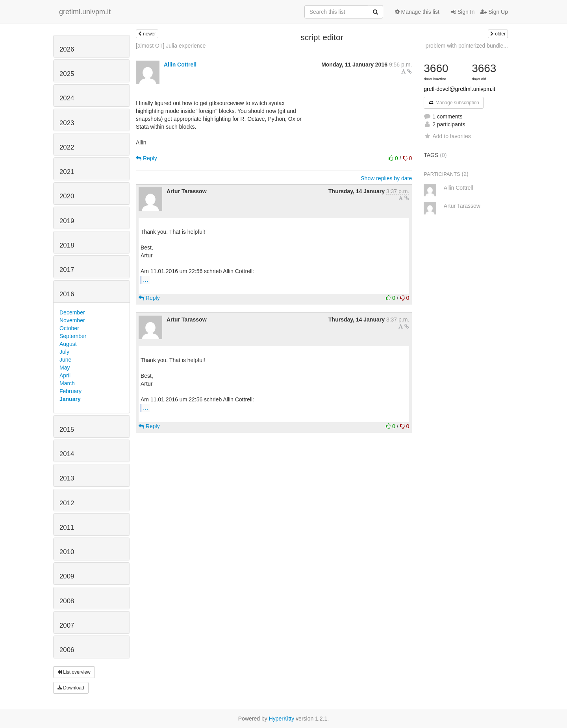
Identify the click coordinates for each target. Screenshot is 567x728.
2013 (67, 478)
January (70, 399)
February (70, 391)
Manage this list (417, 12)
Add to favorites (447, 136)
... (145, 279)
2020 (67, 196)
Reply (146, 158)
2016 (67, 294)
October (69, 328)
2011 (67, 528)
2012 (67, 503)
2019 (67, 221)
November (72, 320)
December (72, 312)
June (65, 360)
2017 (67, 270)
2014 (67, 454)
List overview (74, 672)
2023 (67, 123)
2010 (67, 552)
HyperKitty (282, 719)
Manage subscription (454, 103)
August (68, 344)
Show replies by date (386, 178)
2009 (67, 576)
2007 (67, 625)
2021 (67, 172)
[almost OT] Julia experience (171, 46)
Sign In (463, 12)
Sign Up (494, 12)
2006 (67, 650)
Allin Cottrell (180, 65)
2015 (67, 430)
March (67, 383)
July (64, 352)
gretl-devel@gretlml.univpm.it (460, 89)
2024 (67, 98)
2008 (67, 601)
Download (71, 688)
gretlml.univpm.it (85, 12)
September (73, 336)
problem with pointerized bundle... (467, 46)
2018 (67, 245)
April (65, 375)
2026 (67, 49)
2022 (67, 147)
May (65, 368)
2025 (67, 74)
